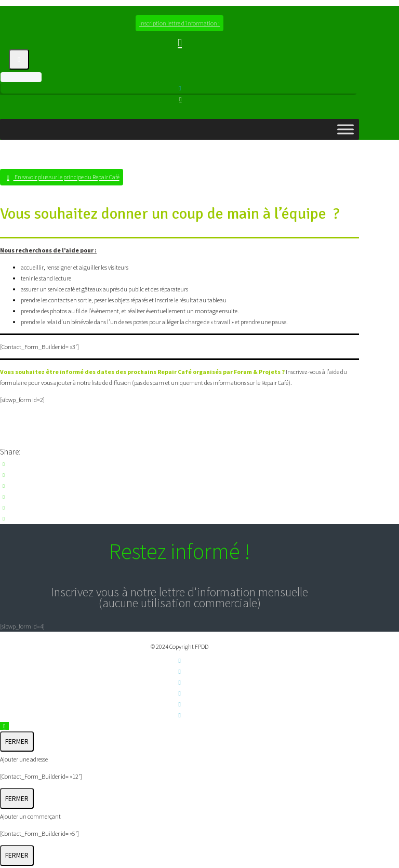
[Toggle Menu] (345, 129)
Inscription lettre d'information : (179, 23)
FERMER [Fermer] (17, 742)
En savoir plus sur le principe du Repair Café (66, 177)
